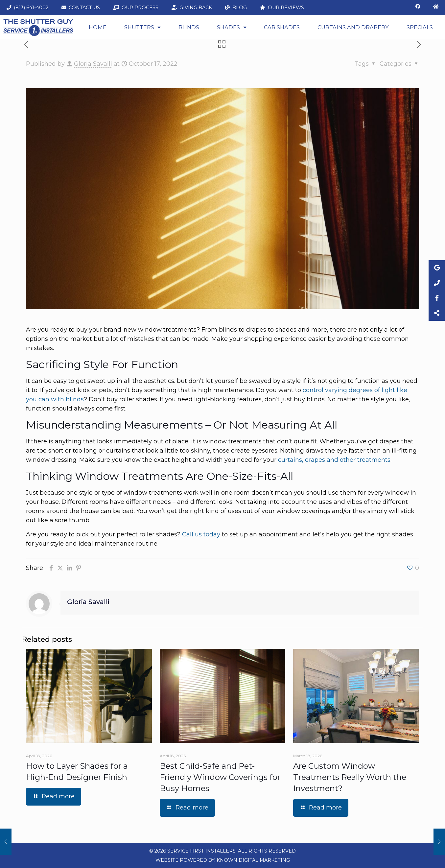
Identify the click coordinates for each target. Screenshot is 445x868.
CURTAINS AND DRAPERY (353, 27)
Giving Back (192, 8)
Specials (420, 27)
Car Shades (282, 27)
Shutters (142, 27)
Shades (232, 27)
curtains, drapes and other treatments (334, 460)
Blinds (189, 27)
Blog (236, 8)
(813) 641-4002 (27, 8)
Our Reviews (282, 8)
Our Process (136, 8)
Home (98, 27)
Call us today (201, 534)
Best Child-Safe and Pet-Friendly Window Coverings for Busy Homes (220, 777)
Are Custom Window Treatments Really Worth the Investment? (350, 777)
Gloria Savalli (93, 64)
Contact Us (81, 8)
